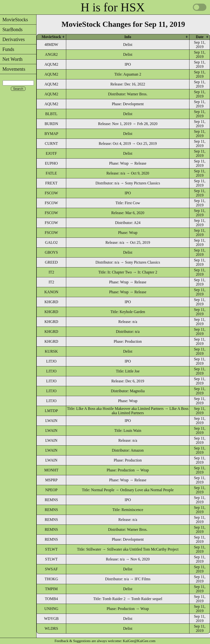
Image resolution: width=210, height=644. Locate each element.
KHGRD (51, 302)
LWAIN (51, 421)
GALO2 (51, 242)
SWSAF (51, 569)
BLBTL (51, 114)
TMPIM (51, 589)
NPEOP (51, 490)
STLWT (51, 549)
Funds (7, 49)
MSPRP (51, 480)
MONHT (51, 470)
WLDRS (51, 628)
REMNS (51, 500)
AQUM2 (51, 64)
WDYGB (51, 619)
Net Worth (11, 59)
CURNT (51, 143)
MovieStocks (14, 20)
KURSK (51, 351)
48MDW (51, 45)
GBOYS (51, 252)
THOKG (51, 579)
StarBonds (11, 29)
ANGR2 (51, 54)
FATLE (51, 173)
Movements (13, 69)
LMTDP (51, 411)
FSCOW (51, 193)
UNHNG (51, 609)
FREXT (51, 183)
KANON (51, 292)
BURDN (51, 124)
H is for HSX (113, 7)
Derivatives (12, 39)
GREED (51, 262)
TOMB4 (51, 599)
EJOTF (51, 153)
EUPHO (51, 163)
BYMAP (51, 134)
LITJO (51, 361)
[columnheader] (51, 37)
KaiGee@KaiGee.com (139, 641)
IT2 (51, 272)
